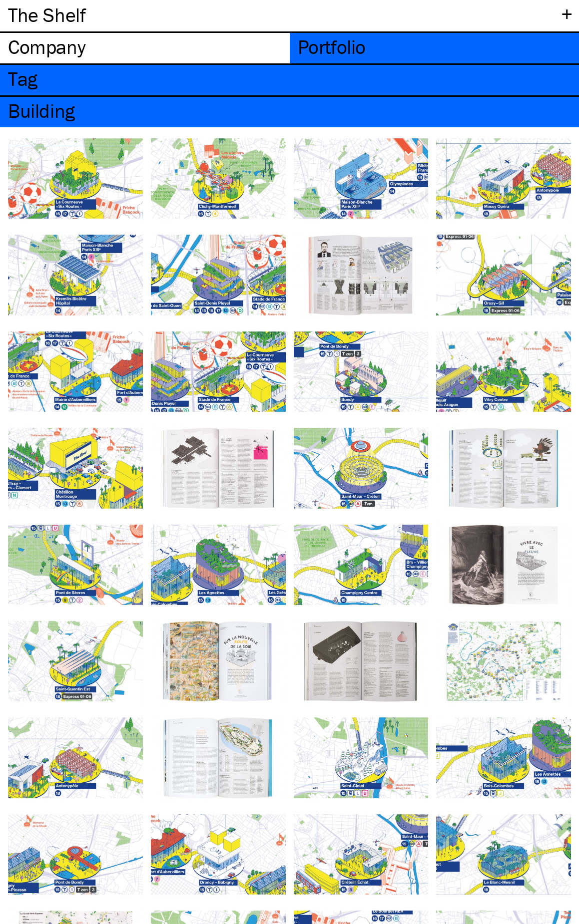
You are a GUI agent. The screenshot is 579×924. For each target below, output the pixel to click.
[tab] (145, 48)
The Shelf (47, 15)
